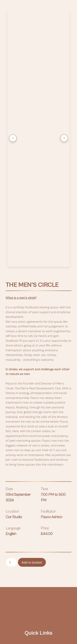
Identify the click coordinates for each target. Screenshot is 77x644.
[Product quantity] (11, 562)
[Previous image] (13, 138)
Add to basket (32, 562)
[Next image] (64, 138)
